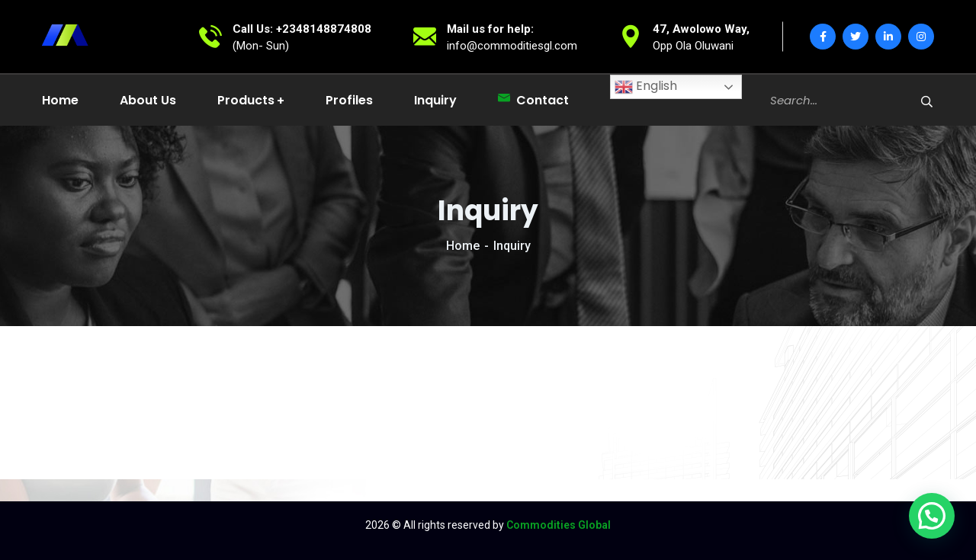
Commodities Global (559, 525)
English (646, 86)
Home (463, 246)
